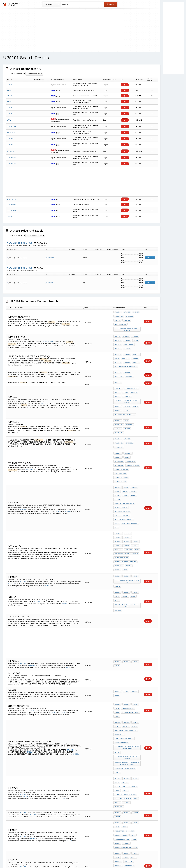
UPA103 (126, 397)
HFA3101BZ (118, 780)
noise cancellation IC (130, 657)
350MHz (76, 693)
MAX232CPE (119, 817)
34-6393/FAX (119, 428)
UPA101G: (118, 339)
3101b (117, 661)
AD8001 (133, 801)
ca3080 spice (119, 675)
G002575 (125, 333)
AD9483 (65, 812)
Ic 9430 (117, 722)
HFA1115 (29, 691)
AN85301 (126, 501)
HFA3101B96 (136, 732)
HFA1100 (117, 804)
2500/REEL (129, 315)
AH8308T (134, 804)
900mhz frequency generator (126, 719)
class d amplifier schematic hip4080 (127, 695)
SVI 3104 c (126, 504)
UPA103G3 (29, 447)
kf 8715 (117, 470)
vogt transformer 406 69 (124, 679)
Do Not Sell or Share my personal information (92, 860)
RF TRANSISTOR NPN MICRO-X (124, 400)
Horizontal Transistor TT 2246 (126, 672)
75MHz (125, 467)
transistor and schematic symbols (127, 326)
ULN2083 (126, 804)
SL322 (127, 817)
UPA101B (134, 333)
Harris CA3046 (120, 811)
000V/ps (125, 669)
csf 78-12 (118, 558)
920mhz (117, 538)
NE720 (117, 524)
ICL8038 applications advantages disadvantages (127, 686)
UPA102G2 (127, 433)
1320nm (124, 547)
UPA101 (117, 385)
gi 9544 (117, 690)
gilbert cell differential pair (126, 765)
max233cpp (119, 820)
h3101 (117, 550)
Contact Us (128, 860)
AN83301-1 (118, 495)
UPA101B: (127, 336)
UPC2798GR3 (119, 443)
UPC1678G (136, 504)
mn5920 (135, 817)
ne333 (117, 508)
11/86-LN (134, 501)
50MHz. (133, 669)
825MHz (132, 464)
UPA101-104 (126, 385)
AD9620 (13, 814)
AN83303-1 (118, 498)
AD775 (11, 812)
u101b (117, 643)
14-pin (135, 336)
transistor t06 (120, 456)
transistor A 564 (132, 443)
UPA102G (118, 397)
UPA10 (126, 407)
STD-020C (118, 783)
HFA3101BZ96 (129, 780)
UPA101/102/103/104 (131, 379)
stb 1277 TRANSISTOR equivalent (126, 511)
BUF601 (117, 707)
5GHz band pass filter (123, 728)
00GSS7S (51, 337)
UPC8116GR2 (130, 440)
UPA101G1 (118, 433)
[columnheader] (19, 79)
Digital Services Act (116, 860)
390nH (124, 464)
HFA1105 (70, 689)
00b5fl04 (126, 318)
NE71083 (127, 498)
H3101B (117, 732)
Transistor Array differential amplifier (127, 389)
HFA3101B (126, 732)
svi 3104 (128, 520)
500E (135, 490)
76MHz (132, 467)
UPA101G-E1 (50, 258)
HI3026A (76, 810)
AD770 (70, 810)
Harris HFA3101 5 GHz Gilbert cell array (127, 554)
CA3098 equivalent (121, 682)
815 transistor (127, 654)
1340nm (134, 737)
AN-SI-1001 (45, 390)
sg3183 (117, 808)
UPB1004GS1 (119, 440)
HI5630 (71, 812)
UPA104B (133, 382)
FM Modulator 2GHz (122, 483)
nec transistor (120, 322)
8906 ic (132, 756)
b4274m (45, 337)
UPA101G (49, 283)
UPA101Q (135, 355)
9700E (124, 749)
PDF (125, 85)
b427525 (135, 312)
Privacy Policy (70, 860)
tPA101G (133, 640)
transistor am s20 (121, 446)
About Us (137, 860)
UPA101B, (134, 352)
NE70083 (135, 498)
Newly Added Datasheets (54, 860)
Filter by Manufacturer (17, 74)
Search (111, 4)
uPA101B (118, 640)
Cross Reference (129, 808)
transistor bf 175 (121, 514)
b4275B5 (117, 318)
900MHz (117, 467)
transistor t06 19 (121, 452)
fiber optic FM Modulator (124, 474)
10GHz (58, 478)
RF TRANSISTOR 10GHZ (122, 480)
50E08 (138, 486)
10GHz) (117, 464)
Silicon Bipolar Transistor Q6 (126, 358)
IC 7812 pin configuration (124, 790)
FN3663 (117, 774)
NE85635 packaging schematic (125, 517)
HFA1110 (19, 814)
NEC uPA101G (128, 339)
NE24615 (127, 495)
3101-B (132, 547)
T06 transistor (120, 449)
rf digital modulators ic (124, 486)
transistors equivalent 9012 (125, 725)
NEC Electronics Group (20, 243)
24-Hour (127, 411)
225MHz (117, 669)
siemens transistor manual (125, 704)
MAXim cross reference (124, 814)
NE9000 (136, 520)
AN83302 (135, 495)
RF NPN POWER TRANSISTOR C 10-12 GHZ (127, 533)
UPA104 (117, 382)
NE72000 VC (119, 520)
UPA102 (135, 393)
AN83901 (117, 501)
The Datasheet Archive (12, 4)
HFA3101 (23, 476)
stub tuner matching (122, 490)
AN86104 (117, 504)
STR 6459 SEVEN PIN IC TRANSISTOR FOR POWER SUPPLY (127, 700)
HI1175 (78, 812)
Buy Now (150, 258)
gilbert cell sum (121, 477)
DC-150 (126, 436)
